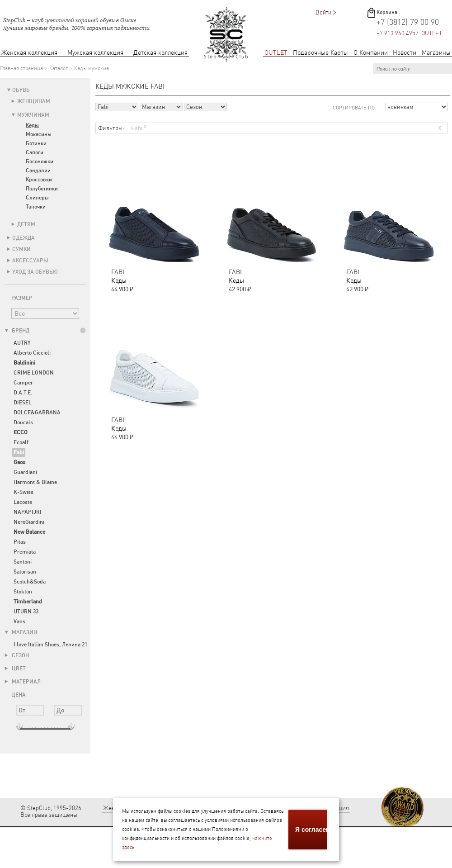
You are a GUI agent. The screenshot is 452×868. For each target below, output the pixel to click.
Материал (23, 682)
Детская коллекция (160, 53)
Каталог (59, 68)
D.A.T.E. (23, 393)
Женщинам (34, 101)
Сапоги (35, 152)
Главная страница (21, 68)
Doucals (23, 422)
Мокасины (39, 134)
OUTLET (276, 53)
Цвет (15, 669)
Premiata (25, 552)
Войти (323, 12)
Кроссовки (39, 180)
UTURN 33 (26, 612)
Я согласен (312, 830)
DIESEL (23, 403)
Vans (19, 621)
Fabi (139, 127)
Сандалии (38, 171)
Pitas (20, 542)
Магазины (436, 53)
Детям (26, 224)
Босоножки (40, 161)
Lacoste (23, 502)
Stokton (23, 592)
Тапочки (36, 207)
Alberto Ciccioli (32, 353)
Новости (405, 53)
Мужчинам (33, 115)
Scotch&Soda (30, 582)
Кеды (32, 125)
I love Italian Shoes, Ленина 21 (50, 645)
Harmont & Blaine (35, 482)
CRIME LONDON (34, 373)
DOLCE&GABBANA (37, 413)
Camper (23, 383)
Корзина (387, 12)
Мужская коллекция (95, 53)
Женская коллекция (29, 53)
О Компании (371, 53)
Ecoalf (21, 442)
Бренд (17, 331)
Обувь (21, 90)
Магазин (21, 632)
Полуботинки (42, 189)
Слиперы (37, 198)
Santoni (23, 562)
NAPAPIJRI (28, 512)
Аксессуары (30, 261)
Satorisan (25, 572)
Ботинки (36, 143)
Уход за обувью (35, 272)
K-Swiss (24, 492)
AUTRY (22, 343)
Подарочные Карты (320, 53)
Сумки (21, 249)
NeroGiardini (29, 522)
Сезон (17, 655)
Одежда (24, 238)
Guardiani (25, 472)
